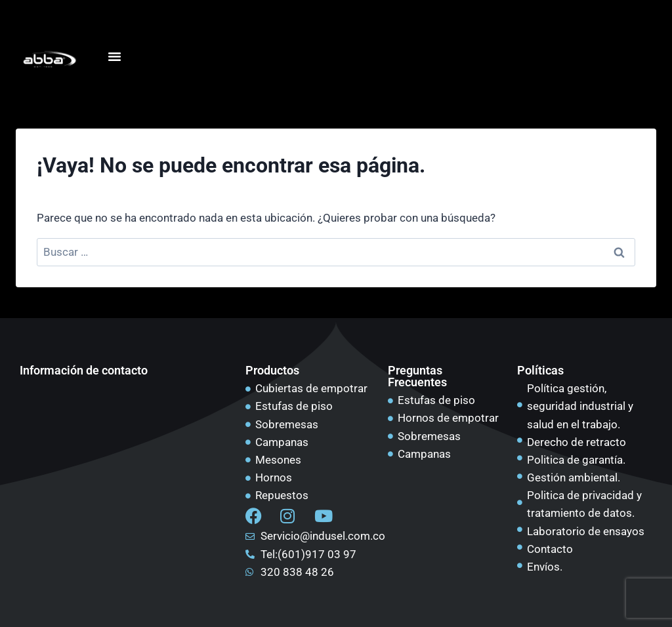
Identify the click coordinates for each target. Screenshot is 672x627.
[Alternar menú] (114, 56)
